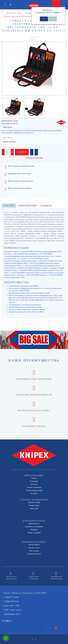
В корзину (22, 152)
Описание (9, 206)
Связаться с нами (34, 502)
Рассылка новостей (34, 554)
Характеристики (28, 206)
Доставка (34, 484)
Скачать (34, 478)
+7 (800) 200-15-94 (11, 601)
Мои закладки (34, 551)
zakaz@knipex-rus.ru (12, 614)
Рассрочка (34, 493)
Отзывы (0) (46, 206)
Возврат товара (34, 505)
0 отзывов (33, 39)
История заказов (34, 548)
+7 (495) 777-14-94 (11, 597)
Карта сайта (34, 508)
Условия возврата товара (34, 490)
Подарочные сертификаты (34, 527)
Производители (34, 524)
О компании (34, 481)
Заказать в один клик (34, 158)
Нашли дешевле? (10, 142)
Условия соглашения (34, 487)
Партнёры (34, 530)
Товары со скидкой (34, 533)
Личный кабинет (34, 545)
